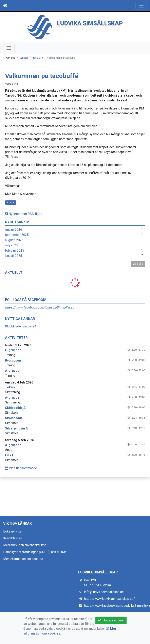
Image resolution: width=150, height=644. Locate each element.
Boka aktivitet (13, 531)
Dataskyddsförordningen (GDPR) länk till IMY (35, 552)
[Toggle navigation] (141, 6)
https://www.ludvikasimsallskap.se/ (109, 599)
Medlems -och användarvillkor (24, 545)
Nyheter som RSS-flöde (24, 214)
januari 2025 (14, 256)
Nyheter (24, 58)
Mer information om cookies (23, 559)
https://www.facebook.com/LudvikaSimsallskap (40, 307)
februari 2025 (15, 251)
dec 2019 (38, 58)
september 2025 (17, 235)
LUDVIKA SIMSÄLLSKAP (90, 23)
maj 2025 (12, 245)
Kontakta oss (13, 538)
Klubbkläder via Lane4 (21, 326)
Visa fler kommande (21, 468)
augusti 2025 (14, 240)
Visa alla (138, 264)
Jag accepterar (111, 620)
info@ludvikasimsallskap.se (104, 592)
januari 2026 (14, 230)
